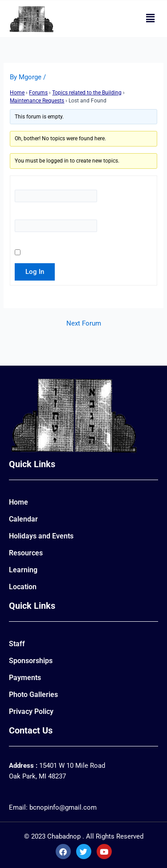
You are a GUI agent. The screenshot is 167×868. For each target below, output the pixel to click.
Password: (35, 214)
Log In (35, 272)
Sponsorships (31, 661)
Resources (26, 553)
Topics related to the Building (87, 93)
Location (23, 587)
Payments (25, 678)
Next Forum (84, 324)
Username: (36, 184)
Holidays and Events (41, 536)
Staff (17, 644)
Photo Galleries (33, 695)
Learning (23, 570)
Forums (38, 93)
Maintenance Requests (37, 101)
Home (17, 93)
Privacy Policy (31, 711)
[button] (151, 19)
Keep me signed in (40, 248)
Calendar (23, 519)
